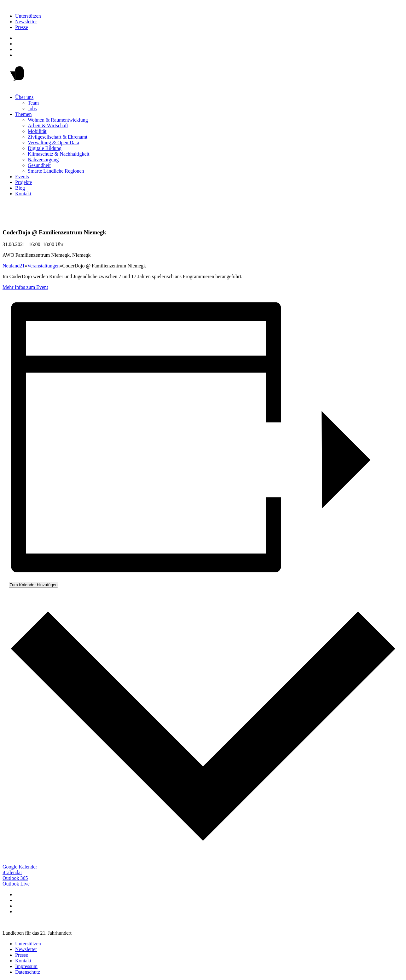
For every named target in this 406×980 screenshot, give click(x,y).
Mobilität (37, 131)
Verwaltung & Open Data (53, 143)
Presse (22, 27)
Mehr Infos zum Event (25, 287)
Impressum (26, 966)
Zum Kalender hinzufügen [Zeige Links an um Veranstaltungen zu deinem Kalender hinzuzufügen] (34, 585)
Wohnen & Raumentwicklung (58, 120)
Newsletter (26, 22)
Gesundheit (39, 165)
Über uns (24, 97)
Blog (20, 188)
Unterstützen (28, 16)
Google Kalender (20, 867)
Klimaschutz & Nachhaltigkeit (59, 154)
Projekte (23, 182)
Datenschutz (28, 972)
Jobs (32, 109)
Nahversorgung (43, 160)
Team (33, 103)
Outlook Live (16, 884)
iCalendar (12, 872)
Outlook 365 (15, 878)
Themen (23, 114)
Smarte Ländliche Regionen (56, 171)
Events (22, 177)
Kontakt (23, 194)
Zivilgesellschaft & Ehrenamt (58, 137)
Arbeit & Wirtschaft (48, 126)
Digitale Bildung (45, 148)
